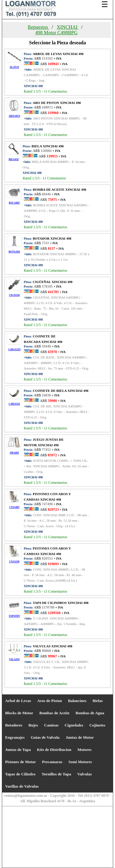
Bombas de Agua (90, 713)
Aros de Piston (50, 701)
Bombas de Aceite (54, 713)
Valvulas (84, 774)
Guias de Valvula (45, 737)
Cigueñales (74, 725)
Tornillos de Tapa (56, 774)
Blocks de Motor (19, 713)
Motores (84, 750)
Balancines (77, 701)
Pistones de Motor (21, 762)
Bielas (98, 701)
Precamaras (52, 762)
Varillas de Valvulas (22, 786)
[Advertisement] (58, 818)
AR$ (53, 64)
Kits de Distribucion (54, 750)
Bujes (33, 725)
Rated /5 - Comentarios (46, 91)
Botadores (14, 725)
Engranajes (15, 737)
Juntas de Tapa (18, 750)
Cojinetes (97, 725)
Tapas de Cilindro (20, 774)
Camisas (51, 725)
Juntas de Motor (80, 737)
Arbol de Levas (18, 701)
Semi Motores (80, 762)
